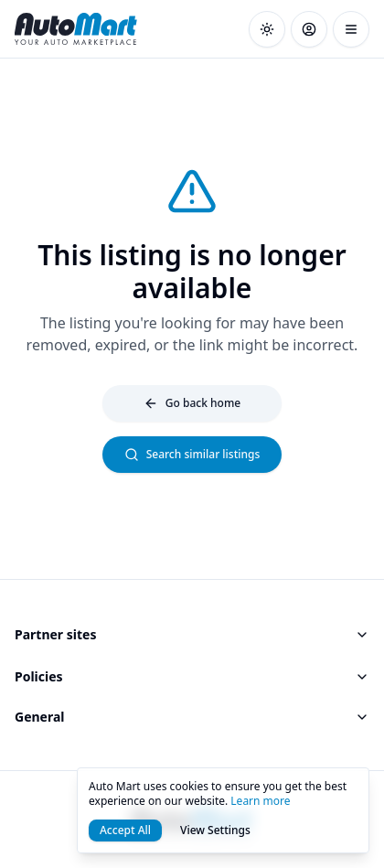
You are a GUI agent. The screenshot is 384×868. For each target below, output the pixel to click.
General (192, 717)
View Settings (215, 830)
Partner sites (192, 634)
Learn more (260, 801)
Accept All (125, 830)
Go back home (192, 403)
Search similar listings (192, 454)
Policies (192, 676)
